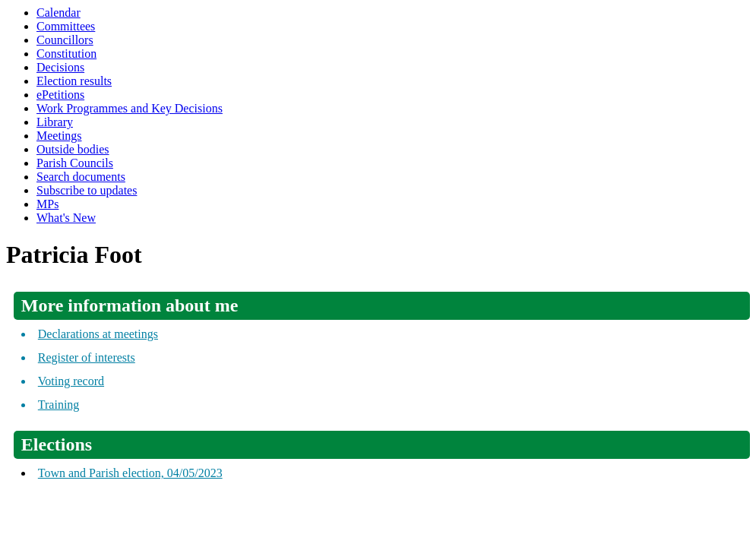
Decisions (60, 67)
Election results (74, 81)
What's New (66, 218)
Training (59, 405)
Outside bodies (73, 149)
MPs (47, 204)
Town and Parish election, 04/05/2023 (130, 473)
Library (55, 122)
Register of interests (87, 357)
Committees (66, 26)
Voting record (71, 381)
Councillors (65, 40)
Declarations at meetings (98, 334)
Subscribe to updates (87, 190)
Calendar (59, 13)
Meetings (59, 136)
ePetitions (60, 95)
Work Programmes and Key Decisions (130, 108)
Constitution (66, 54)
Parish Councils (75, 163)
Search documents (81, 177)
